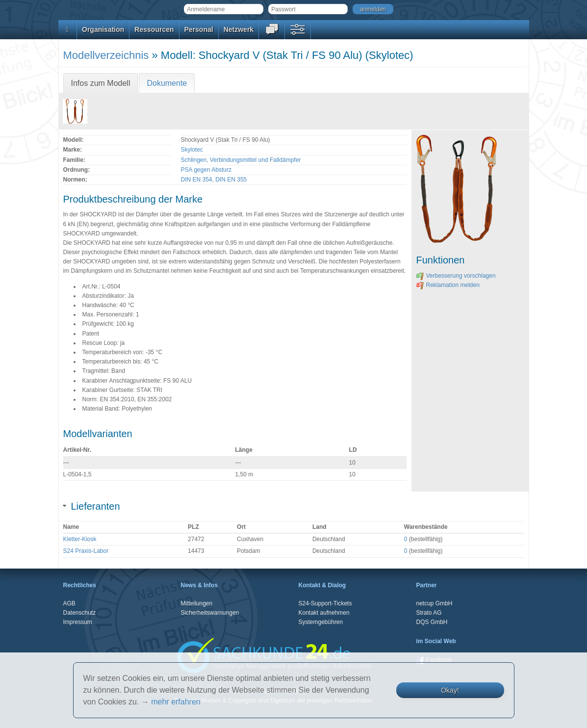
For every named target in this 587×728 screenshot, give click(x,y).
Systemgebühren (321, 622)
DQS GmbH (432, 622)
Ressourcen (154, 29)
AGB (69, 603)
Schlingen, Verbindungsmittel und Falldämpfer (241, 160)
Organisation (103, 29)
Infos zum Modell (101, 83)
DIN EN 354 (197, 180)
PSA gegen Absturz (206, 170)
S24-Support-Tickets (325, 603)
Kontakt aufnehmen (324, 613)
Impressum (78, 622)
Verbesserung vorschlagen (456, 276)
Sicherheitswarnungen (210, 613)
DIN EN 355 (231, 180)
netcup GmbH (434, 603)
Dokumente (167, 83)
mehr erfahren (176, 702)
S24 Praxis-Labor (86, 551)
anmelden (373, 9)
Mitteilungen (197, 603)
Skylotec (192, 150)
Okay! (450, 690)
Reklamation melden (448, 285)
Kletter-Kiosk (80, 539)
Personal (199, 29)
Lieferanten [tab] (92, 506)
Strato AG (429, 613)
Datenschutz (80, 613)
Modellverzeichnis (106, 55)
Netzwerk (239, 29)
